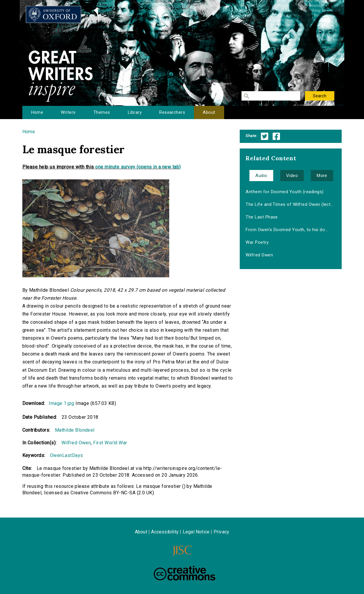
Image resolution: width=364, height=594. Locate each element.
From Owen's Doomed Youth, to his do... (287, 230)
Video (292, 176)
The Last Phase (262, 217)
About (209, 112)
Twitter (265, 136)
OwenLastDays (67, 455)
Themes (102, 112)
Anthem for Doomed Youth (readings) (285, 192)
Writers (68, 112)
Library (135, 112)
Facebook (276, 136)
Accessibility (165, 532)
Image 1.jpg (61, 403)
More (322, 176)
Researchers (172, 112)
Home (37, 112)
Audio (261, 176)
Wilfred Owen (76, 443)
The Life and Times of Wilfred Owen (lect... (290, 204)
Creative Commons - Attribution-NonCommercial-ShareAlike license (184, 573)
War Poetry (257, 242)
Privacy (221, 532)
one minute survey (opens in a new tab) (138, 167)
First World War (110, 443)
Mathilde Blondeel (75, 430)
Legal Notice (196, 532)
